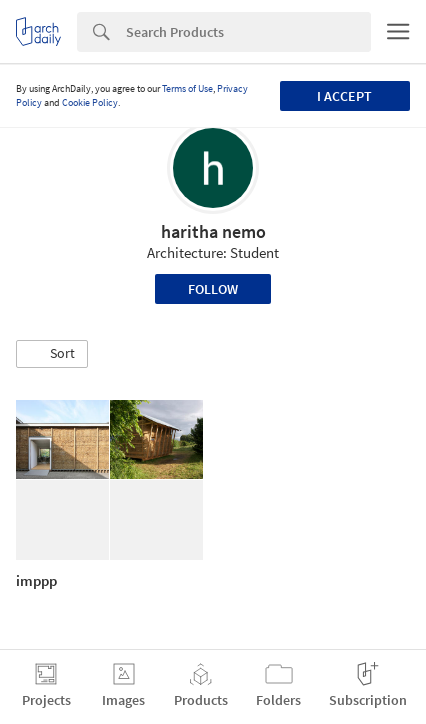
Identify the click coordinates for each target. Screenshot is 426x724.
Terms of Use (187, 88)
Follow (213, 289)
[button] (52, 354)
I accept (344, 96)
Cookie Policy (90, 102)
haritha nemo (213, 231)
